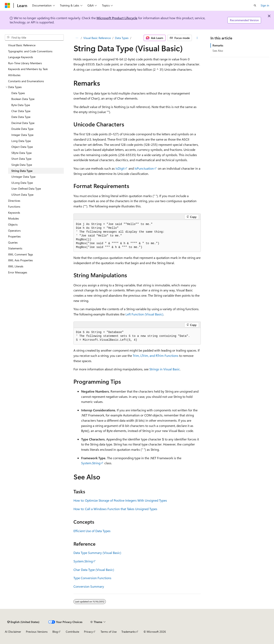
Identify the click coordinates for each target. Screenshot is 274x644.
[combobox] (34, 38)
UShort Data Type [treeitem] (22, 195)
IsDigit (120, 168)
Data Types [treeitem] (18, 93)
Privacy (88, 632)
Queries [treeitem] (13, 242)
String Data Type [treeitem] (22, 171)
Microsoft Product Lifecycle (117, 18)
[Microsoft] (7, 5)
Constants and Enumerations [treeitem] (26, 81)
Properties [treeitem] (14, 236)
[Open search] (255, 5)
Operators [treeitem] (14, 231)
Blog (55, 632)
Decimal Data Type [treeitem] (23, 123)
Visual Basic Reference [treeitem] (22, 45)
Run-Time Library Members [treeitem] (25, 63)
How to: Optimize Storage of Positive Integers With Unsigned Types (120, 500)
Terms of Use (109, 632)
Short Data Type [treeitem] (21, 159)
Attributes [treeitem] (14, 75)
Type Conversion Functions (92, 578)
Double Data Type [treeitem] (22, 129)
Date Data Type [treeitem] (21, 117)
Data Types (122, 38)
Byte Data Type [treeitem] (21, 105)
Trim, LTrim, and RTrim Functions (156, 356)
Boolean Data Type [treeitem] (23, 99)
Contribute (72, 632)
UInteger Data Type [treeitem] (23, 177)
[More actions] (197, 38)
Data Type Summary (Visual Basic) (97, 553)
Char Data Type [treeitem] (21, 111)
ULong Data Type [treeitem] (22, 183)
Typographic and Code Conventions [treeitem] (30, 51)
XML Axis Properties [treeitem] (20, 260)
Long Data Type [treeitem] (21, 141)
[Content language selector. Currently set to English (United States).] (23, 622)
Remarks (218, 45)
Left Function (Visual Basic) (144, 314)
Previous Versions (37, 632)
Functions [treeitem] (14, 206)
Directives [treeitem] (14, 201)
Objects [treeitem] (13, 224)
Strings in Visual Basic (165, 369)
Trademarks (129, 632)
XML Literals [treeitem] (16, 266)
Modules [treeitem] (13, 218)
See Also (218, 51)
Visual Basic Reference (97, 38)
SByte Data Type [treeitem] (21, 153)
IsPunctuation (144, 168)
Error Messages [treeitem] (18, 272)
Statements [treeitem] (15, 248)
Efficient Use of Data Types (92, 531)
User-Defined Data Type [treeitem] (26, 189)
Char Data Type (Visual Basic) (94, 570)
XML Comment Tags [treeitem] (21, 254)
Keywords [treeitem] (14, 213)
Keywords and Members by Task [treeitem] (28, 69)
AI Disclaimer (13, 632)
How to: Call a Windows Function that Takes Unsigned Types (115, 509)
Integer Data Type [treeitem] (22, 135)
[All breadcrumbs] (77, 38)
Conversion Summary (89, 586)
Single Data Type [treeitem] (22, 165)
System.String (91, 463)
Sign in (265, 5)
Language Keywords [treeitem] (21, 57)
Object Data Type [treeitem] (22, 147)
